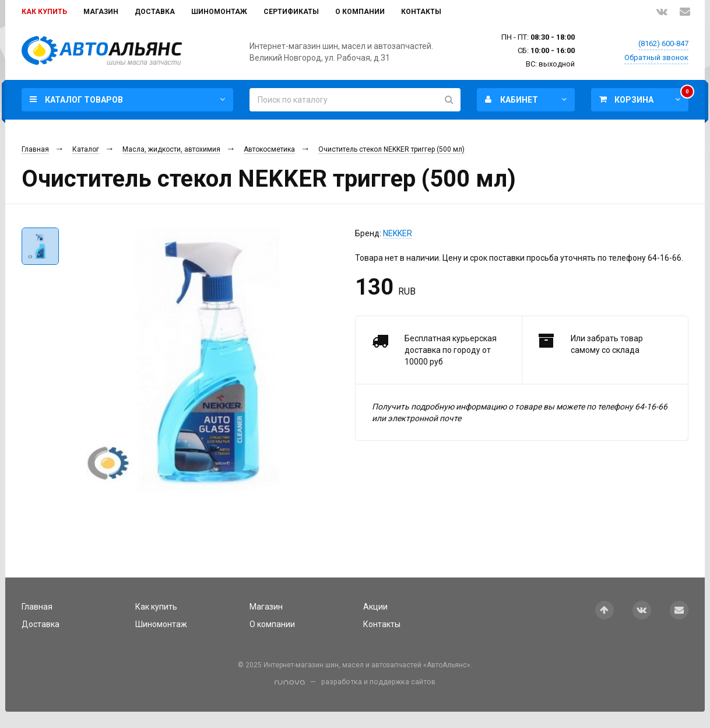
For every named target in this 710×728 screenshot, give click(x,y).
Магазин (101, 12)
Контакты (421, 12)
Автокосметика (269, 149)
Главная (35, 149)
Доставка (155, 12)
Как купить (44, 12)
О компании (360, 12)
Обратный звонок (656, 57)
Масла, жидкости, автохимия (171, 149)
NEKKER (398, 233)
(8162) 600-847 (663, 43)
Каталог (86, 149)
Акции (375, 607)
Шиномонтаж (219, 12)
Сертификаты (291, 12)
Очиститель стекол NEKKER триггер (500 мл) (391, 149)
